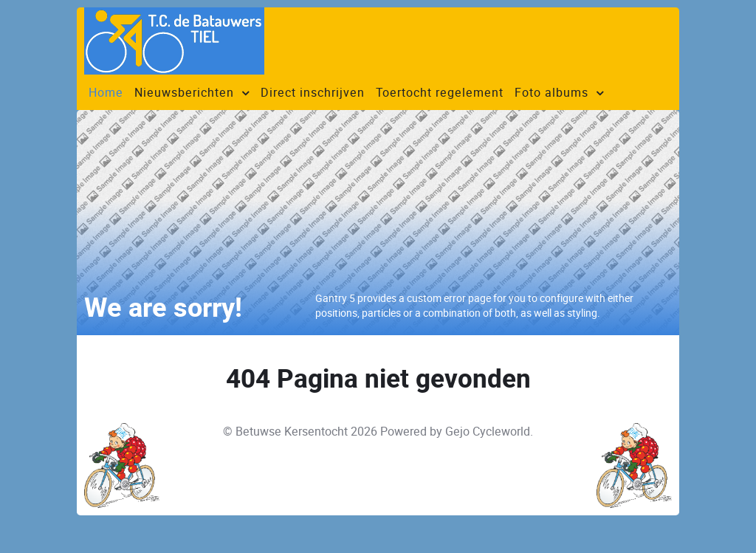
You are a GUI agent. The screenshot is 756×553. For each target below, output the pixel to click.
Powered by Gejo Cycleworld (455, 432)
